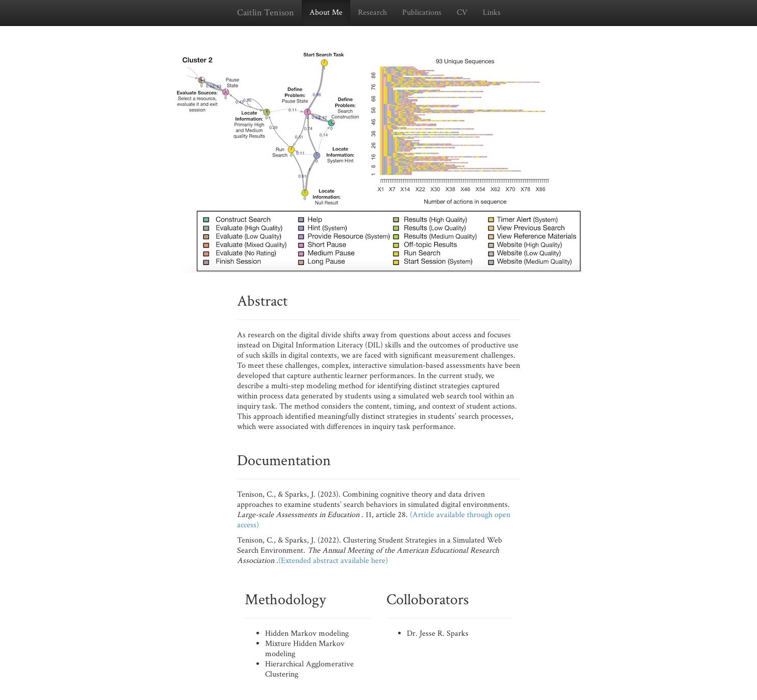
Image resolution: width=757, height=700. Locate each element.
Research (372, 12)
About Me (326, 12)
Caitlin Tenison (266, 12)
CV (462, 12)
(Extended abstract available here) (333, 561)
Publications (422, 12)
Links (492, 12)
